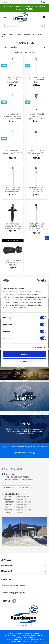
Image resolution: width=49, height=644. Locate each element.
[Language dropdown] (44, 2)
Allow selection (24, 362)
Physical (8, 639)
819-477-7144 (19, 585)
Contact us (6, 579)
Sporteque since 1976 (24, 625)
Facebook (14, 601)
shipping (27, 639)
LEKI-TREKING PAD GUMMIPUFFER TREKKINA (13, 263)
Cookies (34, 641)
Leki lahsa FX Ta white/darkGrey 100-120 (36, 153)
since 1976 (18, 635)
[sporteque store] (24, 532)
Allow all (25, 354)
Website (25, 487)
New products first (24, 47)
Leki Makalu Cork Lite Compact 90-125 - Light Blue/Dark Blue (37, 116)
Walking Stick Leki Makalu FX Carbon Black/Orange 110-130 (36, 227)
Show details (37, 347)
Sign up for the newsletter (25, 453)
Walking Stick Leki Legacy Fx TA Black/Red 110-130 (36, 189)
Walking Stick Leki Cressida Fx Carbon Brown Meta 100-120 (12, 226)
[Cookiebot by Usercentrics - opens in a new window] (37, 281)
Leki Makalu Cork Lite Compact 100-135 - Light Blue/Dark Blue (13, 116)
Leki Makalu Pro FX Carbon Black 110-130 (12, 152)
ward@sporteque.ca (17, 593)
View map (10, 487)
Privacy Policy (26, 641)
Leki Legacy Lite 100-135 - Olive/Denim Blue (37, 80)
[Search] (24, 26)
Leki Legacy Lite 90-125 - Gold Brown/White (13, 80)
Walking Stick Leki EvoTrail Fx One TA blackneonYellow (13, 189)
